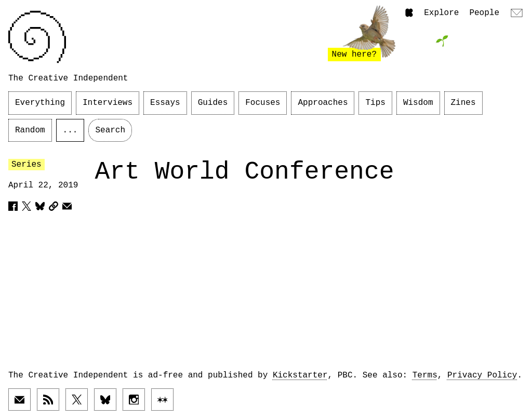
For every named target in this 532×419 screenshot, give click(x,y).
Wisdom (418, 103)
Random (30, 130)
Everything (40, 103)
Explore (441, 13)
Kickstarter (300, 375)
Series (26, 165)
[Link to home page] (37, 37)
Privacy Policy (482, 375)
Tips (375, 103)
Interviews (108, 103)
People (484, 13)
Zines (463, 103)
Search (110, 130)
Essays (165, 103)
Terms (425, 375)
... (70, 130)
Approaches (323, 103)
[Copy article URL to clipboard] (54, 206)
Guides (213, 103)
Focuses (263, 103)
